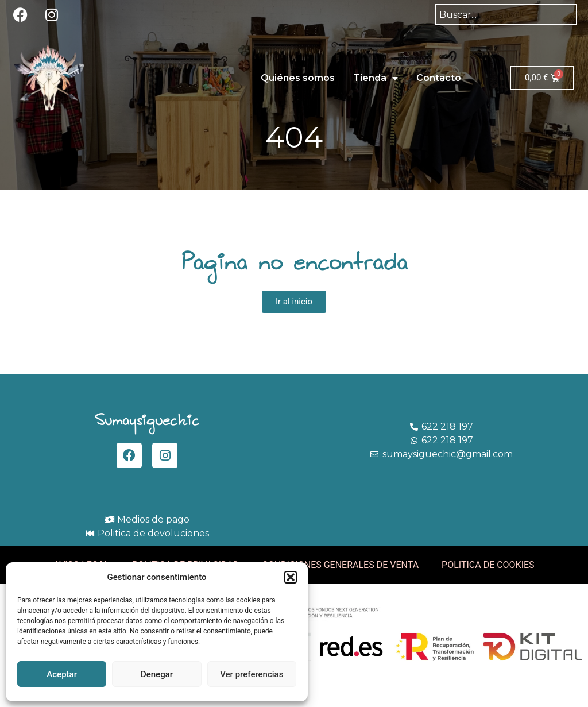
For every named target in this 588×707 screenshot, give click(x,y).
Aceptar (62, 674)
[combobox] (506, 14)
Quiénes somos (298, 78)
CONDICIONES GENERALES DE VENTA (340, 565)
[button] (291, 577)
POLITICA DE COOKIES (488, 565)
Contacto (439, 78)
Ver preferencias (252, 674)
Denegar (157, 674)
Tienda (376, 78)
